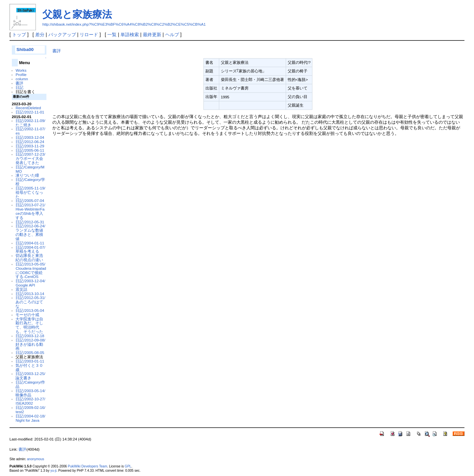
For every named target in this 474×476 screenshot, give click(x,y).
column (22, 79)
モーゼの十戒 (27, 315)
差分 (40, 35)
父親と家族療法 (77, 14)
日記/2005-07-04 (30, 200)
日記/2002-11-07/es (30, 131)
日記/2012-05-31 (30, 222)
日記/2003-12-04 (30, 137)
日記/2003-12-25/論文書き (30, 376)
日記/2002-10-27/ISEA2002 (30, 401)
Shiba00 (25, 50)
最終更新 (152, 35)
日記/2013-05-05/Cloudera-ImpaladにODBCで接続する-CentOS (31, 270)
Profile (21, 75)
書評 (19, 83)
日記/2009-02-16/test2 (30, 410)
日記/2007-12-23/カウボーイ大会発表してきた (30, 158)
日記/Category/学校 (30, 182)
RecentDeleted (28, 108)
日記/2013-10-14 (30, 294)
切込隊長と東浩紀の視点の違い (29, 258)
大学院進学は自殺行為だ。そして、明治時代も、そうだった (29, 325)
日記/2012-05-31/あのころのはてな (30, 302)
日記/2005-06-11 (30, 150)
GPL (128, 466)
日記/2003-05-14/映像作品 (30, 393)
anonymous (36, 459)
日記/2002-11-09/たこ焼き (30, 123)
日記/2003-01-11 (30, 361)
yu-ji (53, 471)
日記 (19, 87)
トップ (19, 35)
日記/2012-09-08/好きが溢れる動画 (30, 344)
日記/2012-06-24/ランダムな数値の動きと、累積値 (30, 232)
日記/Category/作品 (30, 384)
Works (21, 70)
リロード (89, 35)
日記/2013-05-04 (30, 310)
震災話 (21, 289)
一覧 (112, 35)
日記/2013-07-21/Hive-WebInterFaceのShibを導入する (30, 211)
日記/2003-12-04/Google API (30, 283)
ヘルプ (172, 35)
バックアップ (62, 35)
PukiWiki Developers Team (88, 466)
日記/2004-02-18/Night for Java (30, 418)
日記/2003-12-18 (30, 336)
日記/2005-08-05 (30, 352)
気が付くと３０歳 (29, 367)
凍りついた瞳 (27, 175)
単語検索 (130, 35)
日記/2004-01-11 (30, 243)
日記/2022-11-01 (30, 112)
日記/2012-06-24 (30, 142)
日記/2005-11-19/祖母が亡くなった (30, 192)
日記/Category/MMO (30, 169)
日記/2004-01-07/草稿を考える (30, 249)
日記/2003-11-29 (30, 146)
